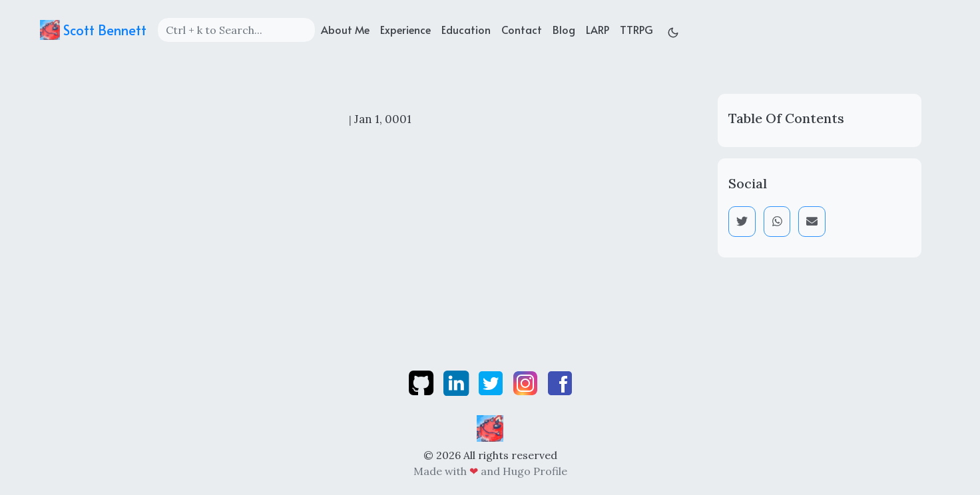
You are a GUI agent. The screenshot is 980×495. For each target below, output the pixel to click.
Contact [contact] (522, 29)
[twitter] (492, 382)
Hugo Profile (535, 471)
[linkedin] (457, 382)
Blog (564, 29)
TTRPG (636, 29)
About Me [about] (345, 29)
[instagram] (527, 382)
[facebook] (560, 382)
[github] (422, 382)
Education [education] (466, 29)
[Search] (236, 30)
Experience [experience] (405, 29)
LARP (598, 29)
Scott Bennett (93, 30)
